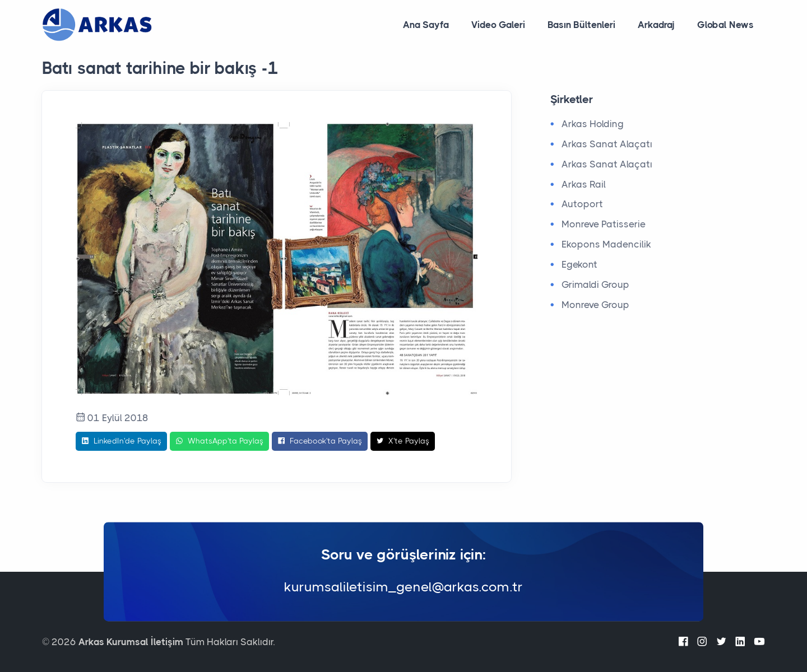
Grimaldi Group (595, 284)
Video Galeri (498, 25)
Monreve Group (595, 305)
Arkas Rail (584, 184)
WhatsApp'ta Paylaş (219, 441)
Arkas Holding (593, 124)
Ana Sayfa (426, 25)
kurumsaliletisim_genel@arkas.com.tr (403, 587)
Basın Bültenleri (581, 25)
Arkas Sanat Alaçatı (607, 144)
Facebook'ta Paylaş (320, 441)
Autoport (582, 204)
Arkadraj (656, 25)
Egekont (579, 264)
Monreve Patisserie (604, 224)
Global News (725, 25)
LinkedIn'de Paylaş (121, 441)
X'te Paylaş (403, 441)
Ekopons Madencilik (606, 244)
